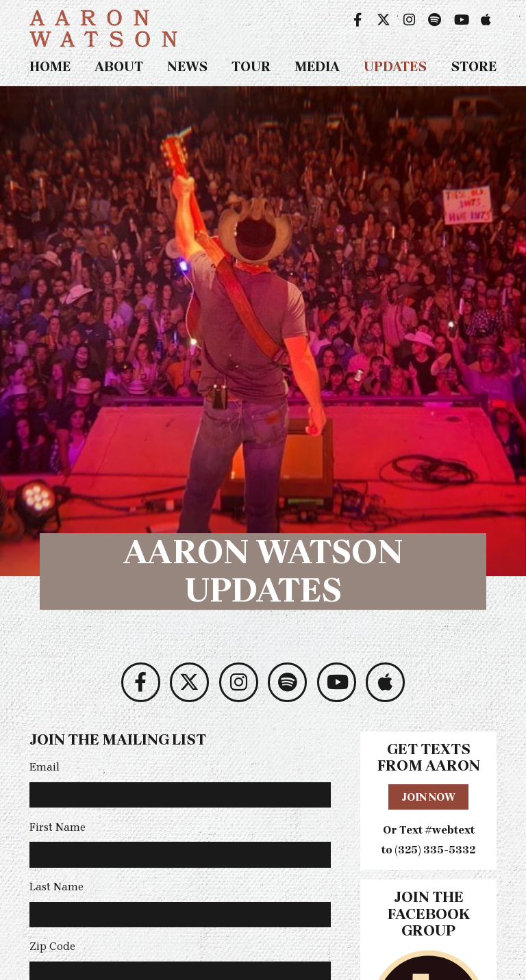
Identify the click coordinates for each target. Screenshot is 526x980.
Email (45, 767)
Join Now (428, 797)
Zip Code (52, 946)
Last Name (57, 887)
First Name (58, 827)
